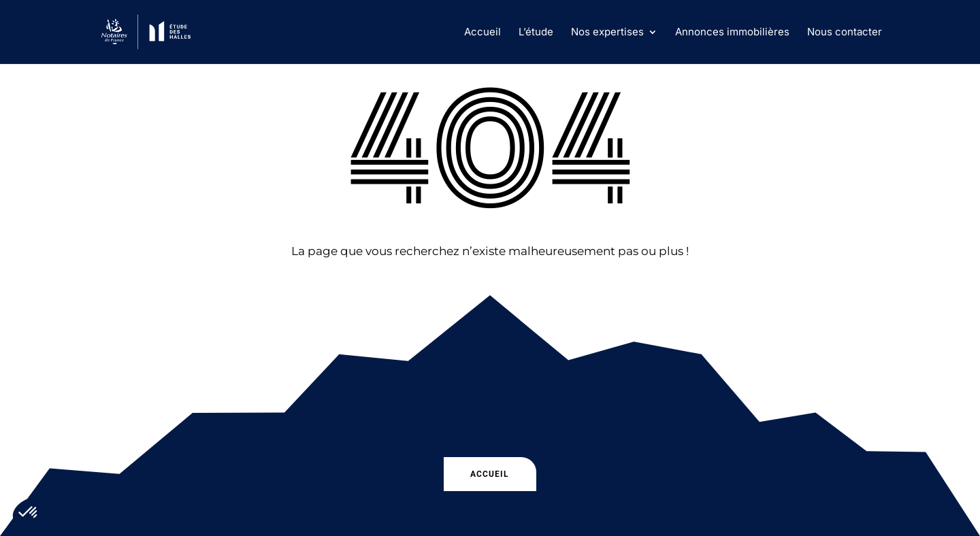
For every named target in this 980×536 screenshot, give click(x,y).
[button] (29, 513)
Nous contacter (845, 33)
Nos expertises (607, 33)
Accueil (483, 33)
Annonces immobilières (732, 33)
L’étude (536, 33)
